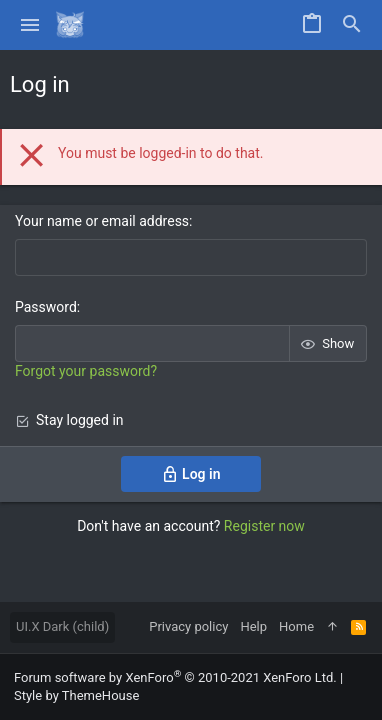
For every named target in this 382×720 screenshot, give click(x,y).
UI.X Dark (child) (62, 626)
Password (46, 307)
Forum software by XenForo (175, 677)
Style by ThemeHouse (76, 695)
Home (296, 626)
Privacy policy (188, 626)
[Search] (352, 25)
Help (253, 626)
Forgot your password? (86, 371)
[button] (30, 25)
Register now (264, 526)
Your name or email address (102, 221)
